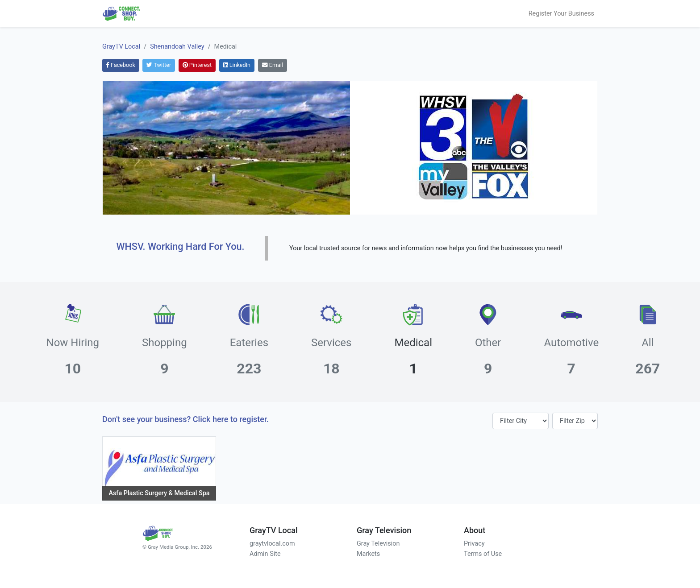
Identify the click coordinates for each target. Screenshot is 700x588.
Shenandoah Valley (177, 47)
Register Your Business (561, 14)
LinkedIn (237, 65)
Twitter (159, 65)
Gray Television (378, 544)
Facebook (121, 65)
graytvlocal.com (272, 544)
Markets (368, 554)
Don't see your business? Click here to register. (185, 419)
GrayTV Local (121, 47)
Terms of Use (483, 554)
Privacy (474, 544)
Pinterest (197, 65)
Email (273, 65)
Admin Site (265, 554)
